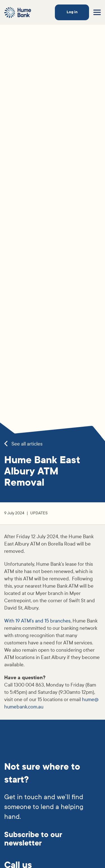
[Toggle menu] (97, 13)
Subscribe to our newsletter (33, 839)
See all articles (23, 444)
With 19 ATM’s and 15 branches (37, 621)
